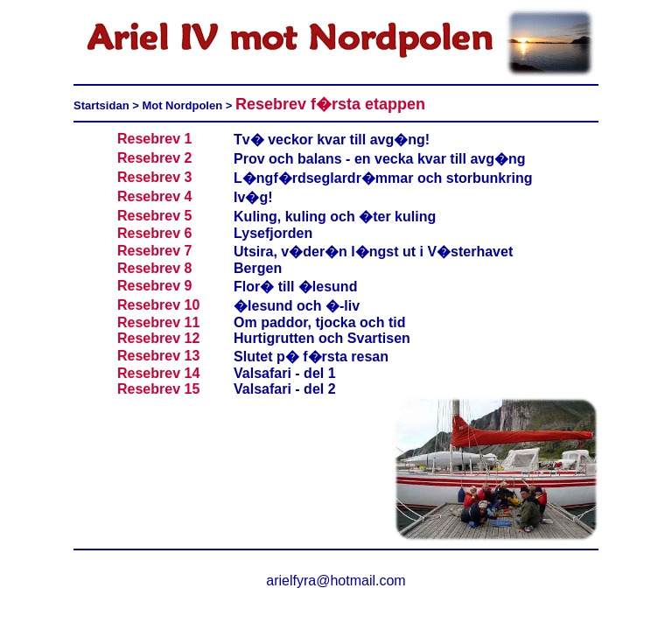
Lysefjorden (273, 233)
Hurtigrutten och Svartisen (322, 338)
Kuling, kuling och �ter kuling (335, 217)
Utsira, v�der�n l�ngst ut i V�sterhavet (373, 252)
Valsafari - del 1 (285, 373)
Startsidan (103, 105)
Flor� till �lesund (295, 287)
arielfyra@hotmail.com (336, 581)
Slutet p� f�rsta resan (311, 357)
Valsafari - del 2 (285, 389)
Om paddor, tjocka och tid (319, 322)
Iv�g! (253, 197)
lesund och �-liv (304, 306)
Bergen (258, 268)
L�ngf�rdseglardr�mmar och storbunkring (383, 178)
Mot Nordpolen (182, 105)
